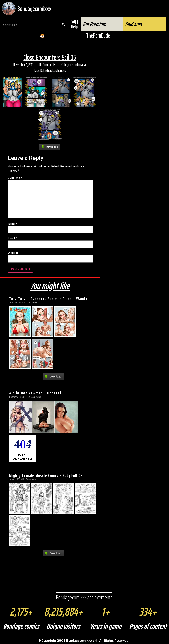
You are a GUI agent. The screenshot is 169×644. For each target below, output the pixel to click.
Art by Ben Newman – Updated (35, 393)
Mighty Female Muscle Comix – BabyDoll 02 (46, 475)
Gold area (133, 24)
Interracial (81, 65)
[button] (127, 9)
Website (13, 253)
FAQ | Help (74, 24)
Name (13, 224)
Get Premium (94, 24)
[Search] (63, 25)
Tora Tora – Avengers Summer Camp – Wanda (48, 299)
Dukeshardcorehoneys (53, 70)
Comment (15, 178)
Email (12, 238)
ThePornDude (98, 36)
